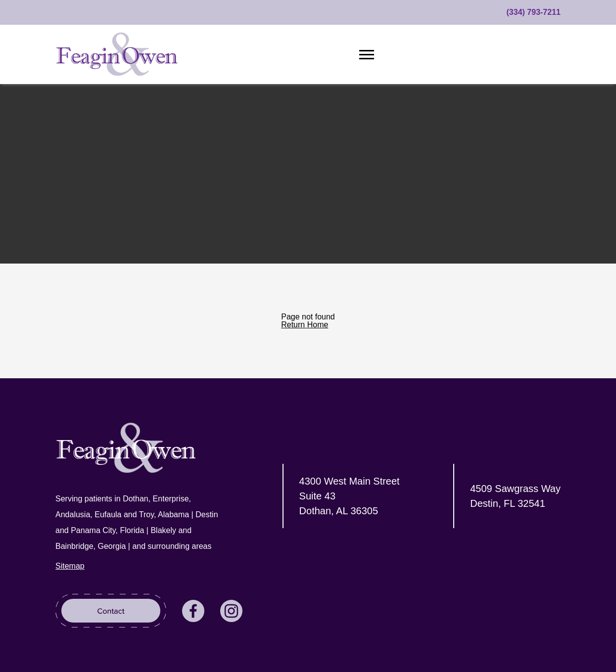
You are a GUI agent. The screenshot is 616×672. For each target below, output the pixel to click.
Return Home (305, 325)
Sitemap (70, 566)
